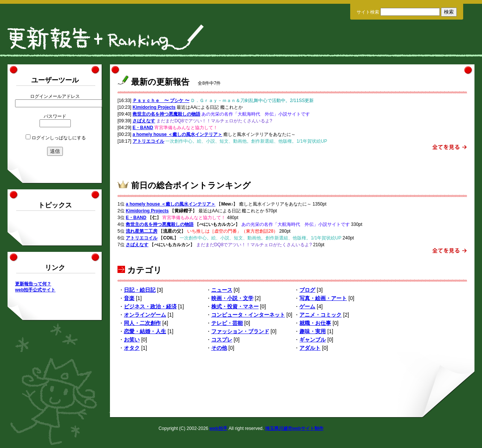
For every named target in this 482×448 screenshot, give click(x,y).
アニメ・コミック (320, 315)
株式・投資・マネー (235, 306)
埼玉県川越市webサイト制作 (294, 428)
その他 (219, 348)
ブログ (307, 290)
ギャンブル (313, 340)
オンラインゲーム (145, 315)
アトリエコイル (148, 141)
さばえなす (144, 121)
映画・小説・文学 (232, 298)
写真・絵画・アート (323, 298)
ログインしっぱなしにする (59, 138)
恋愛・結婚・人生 (145, 331)
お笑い (132, 340)
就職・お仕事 (315, 323)
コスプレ (222, 340)
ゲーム (307, 306)
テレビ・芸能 (227, 323)
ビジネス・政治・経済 (150, 306)
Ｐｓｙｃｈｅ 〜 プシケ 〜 (161, 101)
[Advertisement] (292, 163)
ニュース (222, 290)
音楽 (129, 298)
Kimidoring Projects (154, 107)
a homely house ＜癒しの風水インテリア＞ (177, 134)
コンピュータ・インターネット (248, 315)
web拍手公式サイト (35, 290)
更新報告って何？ (33, 284)
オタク (132, 348)
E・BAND (143, 128)
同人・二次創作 (142, 323)
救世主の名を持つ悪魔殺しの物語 (166, 114)
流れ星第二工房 (142, 231)
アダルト (310, 348)
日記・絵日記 (140, 290)
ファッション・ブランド (240, 331)
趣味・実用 (313, 331)
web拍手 (218, 428)
